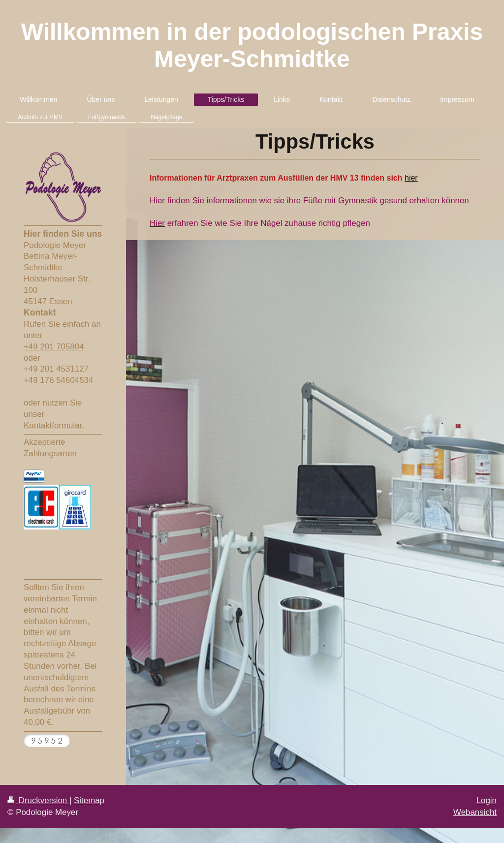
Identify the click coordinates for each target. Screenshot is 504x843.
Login (487, 800)
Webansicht (475, 812)
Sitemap (89, 800)
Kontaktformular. (54, 425)
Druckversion (38, 800)
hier (411, 178)
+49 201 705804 (54, 347)
